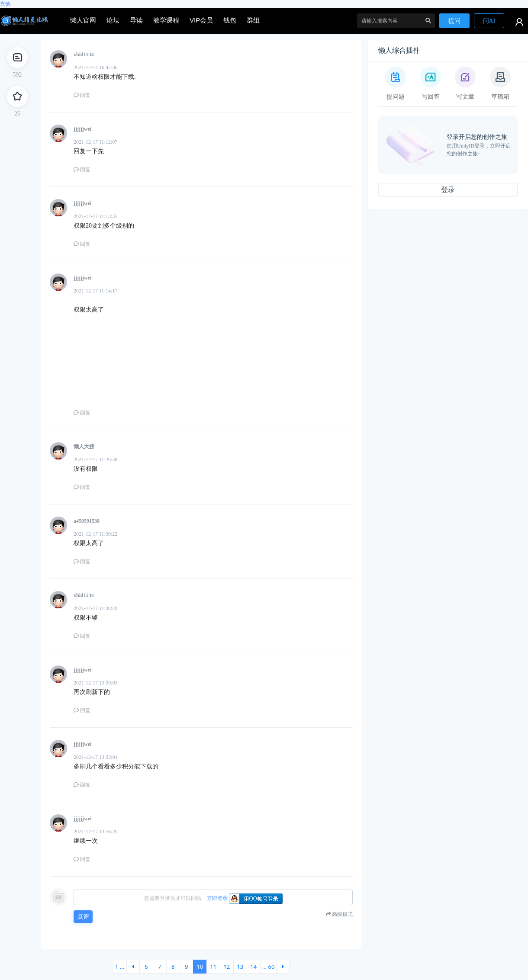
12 (227, 967)
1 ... (120, 967)
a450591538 (87, 521)
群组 (253, 20)
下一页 (283, 967)
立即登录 (217, 898)
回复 (82, 95)
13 (240, 967)
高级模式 (342, 914)
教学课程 (166, 20)
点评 (83, 917)
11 (213, 967)
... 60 (269, 967)
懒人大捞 (84, 447)
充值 (5, 4)
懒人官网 (83, 20)
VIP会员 (201, 20)
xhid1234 (84, 55)
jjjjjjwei (82, 129)
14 (253, 967)
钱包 (230, 20)
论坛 (113, 20)
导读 (136, 20)
